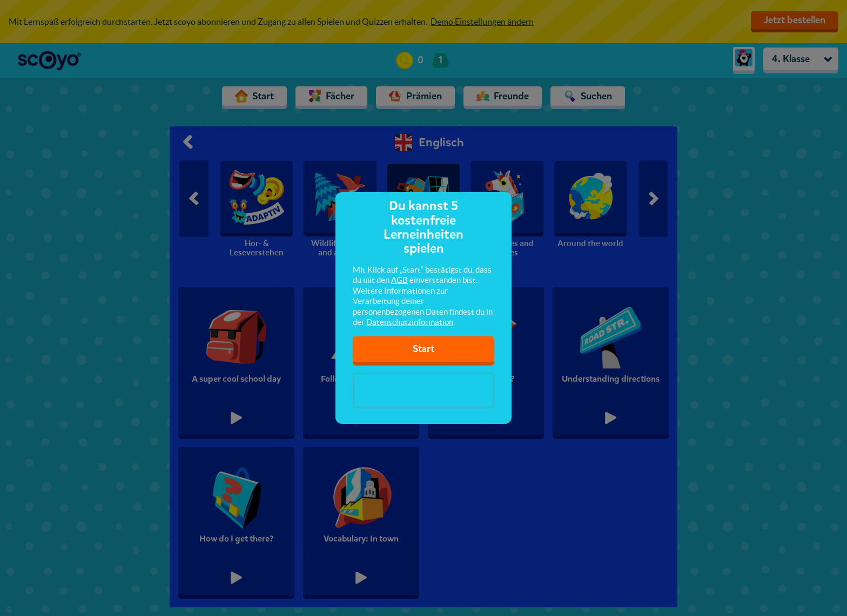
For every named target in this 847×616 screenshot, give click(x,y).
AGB (399, 280)
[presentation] (423, 390)
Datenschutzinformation (410, 322)
